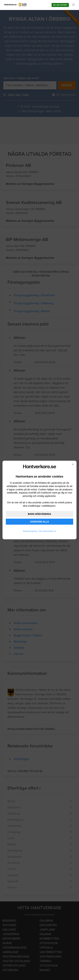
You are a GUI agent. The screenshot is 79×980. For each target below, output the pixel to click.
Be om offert (60, 5)
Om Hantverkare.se (48, 531)
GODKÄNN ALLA (39, 522)
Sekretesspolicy (30, 531)
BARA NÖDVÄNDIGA (39, 514)
